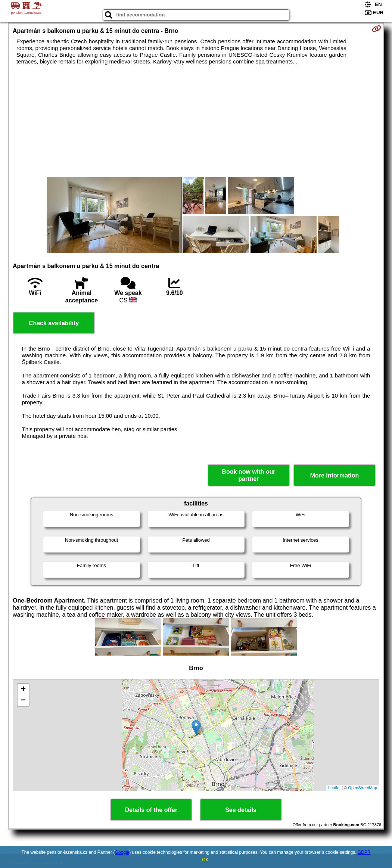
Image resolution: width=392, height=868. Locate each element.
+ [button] (23, 690)
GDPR (364, 852)
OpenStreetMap (363, 788)
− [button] (23, 701)
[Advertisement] (196, 121)
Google (122, 852)
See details (241, 810)
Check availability (54, 323)
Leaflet (334, 788)
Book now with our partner (248, 475)
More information (335, 475)
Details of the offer (151, 810)
